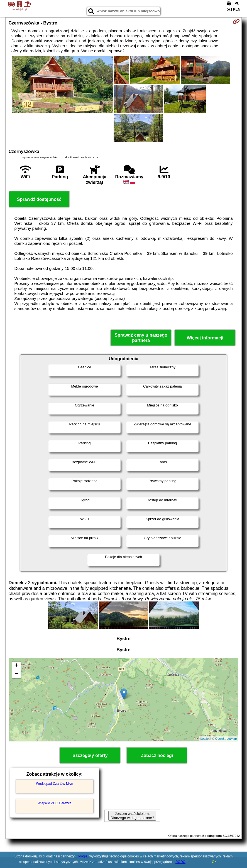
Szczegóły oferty (90, 755)
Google (82, 856)
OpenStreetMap (226, 739)
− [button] (17, 674)
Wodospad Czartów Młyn (54, 784)
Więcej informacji (205, 338)
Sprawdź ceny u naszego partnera (141, 338)
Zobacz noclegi (157, 755)
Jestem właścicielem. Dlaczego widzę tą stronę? (132, 816)
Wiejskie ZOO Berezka (54, 803)
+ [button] (17, 666)
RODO (180, 862)
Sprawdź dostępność (39, 199)
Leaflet (205, 739)
